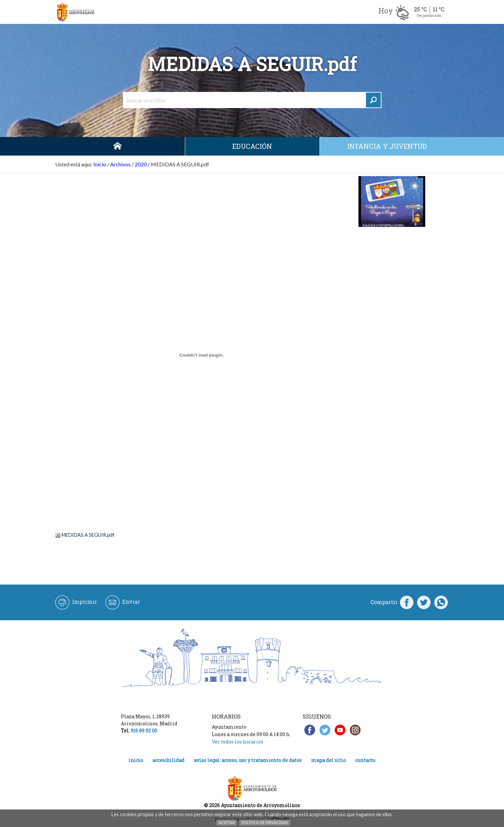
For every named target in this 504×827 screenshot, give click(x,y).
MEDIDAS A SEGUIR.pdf (88, 535)
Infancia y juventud (387, 146)
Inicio (117, 146)
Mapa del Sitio (328, 760)
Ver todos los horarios (238, 742)
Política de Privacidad (265, 822)
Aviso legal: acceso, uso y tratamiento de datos (248, 760)
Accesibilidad (169, 760)
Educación (252, 146)
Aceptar (227, 822)
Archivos (120, 164)
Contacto (365, 760)
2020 (141, 164)
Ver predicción (429, 15)
